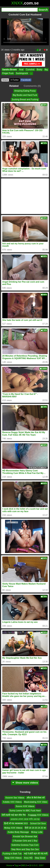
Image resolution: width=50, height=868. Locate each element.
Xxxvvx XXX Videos (25, 806)
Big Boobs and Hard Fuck (25, 95)
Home (9, 865)
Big (46, 70)
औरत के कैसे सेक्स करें (36, 798)
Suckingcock (22, 73)
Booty (40, 70)
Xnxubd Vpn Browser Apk (25, 836)
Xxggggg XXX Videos (38, 815)
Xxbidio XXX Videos (12, 802)
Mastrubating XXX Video (36, 802)
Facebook (26, 80)
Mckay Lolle (37, 832)
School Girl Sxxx (38, 824)
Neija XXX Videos (13, 858)
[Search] (19, 10)
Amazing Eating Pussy (25, 91)
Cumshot (30, 70)
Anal (21, 70)
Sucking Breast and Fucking (25, 99)
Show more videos (25, 783)
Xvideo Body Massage (18, 832)
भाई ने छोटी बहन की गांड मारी (36, 854)
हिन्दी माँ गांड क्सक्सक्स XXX (16, 824)
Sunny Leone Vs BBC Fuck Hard (25, 811)
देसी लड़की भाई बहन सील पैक (14, 815)
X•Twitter (15, 80)
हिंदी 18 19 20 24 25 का (35, 828)
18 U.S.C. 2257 (36, 865)
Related (14, 86)
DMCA (24, 865)
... (31, 73)
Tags (17, 865)
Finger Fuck (8, 73)
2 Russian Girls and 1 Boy (25, 841)
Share (5, 80)
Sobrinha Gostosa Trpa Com (25, 845)
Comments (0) (32, 86)
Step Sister (40, 858)
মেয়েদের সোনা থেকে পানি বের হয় (25, 819)
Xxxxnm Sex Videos (15, 798)
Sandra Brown (9, 70)
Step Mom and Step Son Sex (25, 849)
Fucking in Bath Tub (12, 854)
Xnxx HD (28, 858)
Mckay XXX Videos (13, 828)
